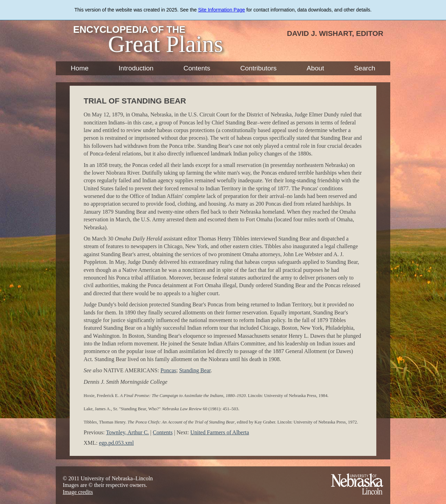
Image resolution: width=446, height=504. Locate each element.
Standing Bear (195, 370)
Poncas (168, 370)
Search (365, 68)
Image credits (78, 492)
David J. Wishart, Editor (335, 33)
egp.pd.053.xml (116, 443)
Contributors (258, 68)
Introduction (136, 68)
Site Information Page (221, 10)
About (315, 68)
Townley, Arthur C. (127, 432)
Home (80, 68)
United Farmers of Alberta (220, 432)
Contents (197, 68)
